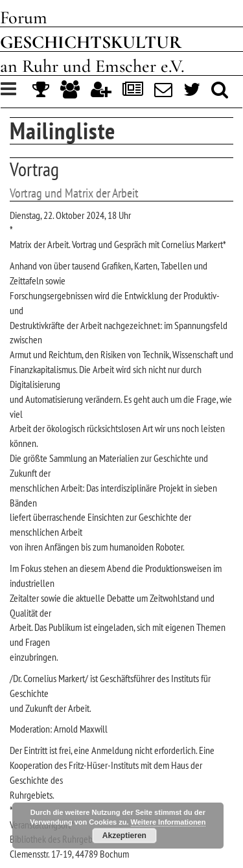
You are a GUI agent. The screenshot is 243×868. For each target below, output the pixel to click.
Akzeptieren (124, 836)
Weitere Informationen (168, 822)
